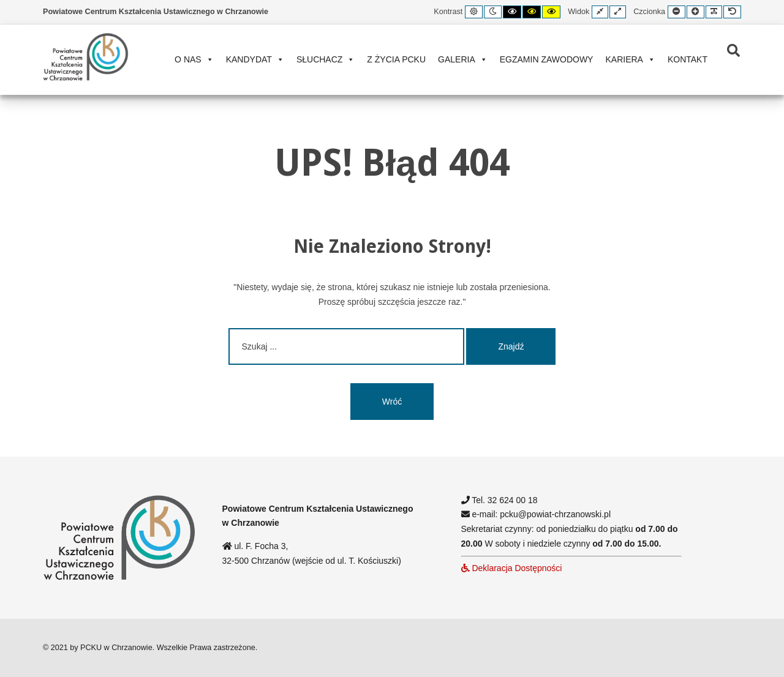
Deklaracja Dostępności (512, 568)
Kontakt (688, 59)
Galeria (463, 59)
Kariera (630, 59)
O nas (194, 59)
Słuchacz (326, 59)
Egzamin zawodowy (547, 59)
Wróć (392, 402)
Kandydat (255, 59)
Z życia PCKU (396, 59)
